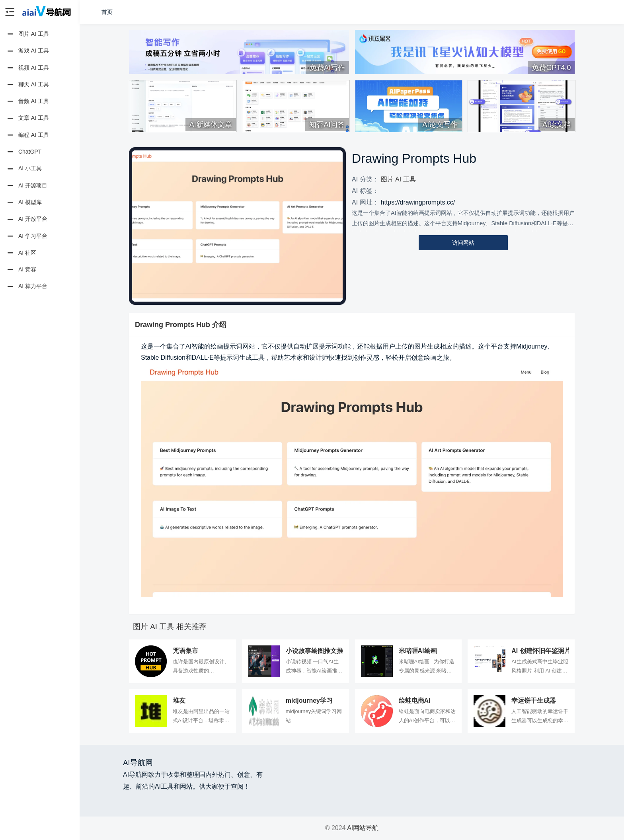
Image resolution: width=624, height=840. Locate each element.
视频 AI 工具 (27, 68)
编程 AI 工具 (27, 135)
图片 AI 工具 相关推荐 (170, 627)
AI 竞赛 (21, 270)
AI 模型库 (24, 203)
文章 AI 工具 (27, 119)
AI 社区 (21, 253)
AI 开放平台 (27, 220)
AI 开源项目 (27, 186)
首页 (107, 12)
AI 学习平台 (27, 236)
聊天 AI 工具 (27, 85)
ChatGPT (24, 152)
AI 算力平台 (27, 287)
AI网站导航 (363, 828)
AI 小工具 (24, 169)
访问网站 (463, 243)
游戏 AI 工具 (27, 51)
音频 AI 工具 (27, 101)
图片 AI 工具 (27, 34)
